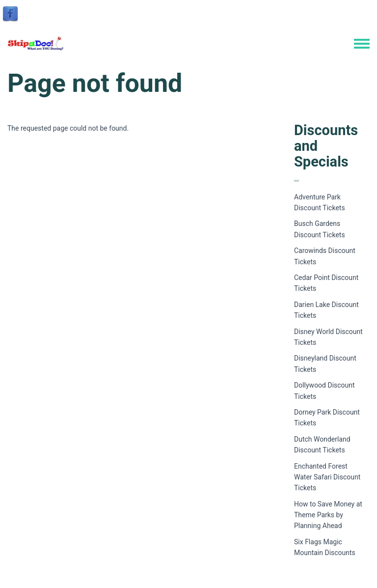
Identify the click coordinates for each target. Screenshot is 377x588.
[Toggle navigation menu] (362, 44)
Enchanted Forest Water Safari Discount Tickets (327, 477)
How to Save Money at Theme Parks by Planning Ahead (328, 515)
